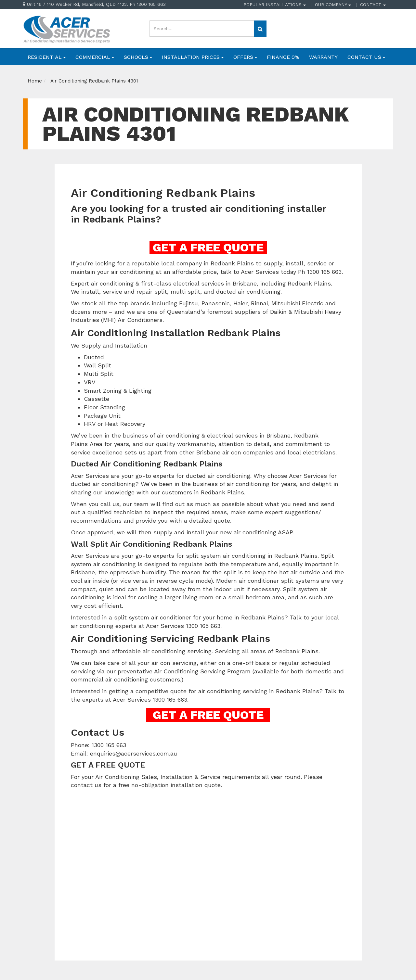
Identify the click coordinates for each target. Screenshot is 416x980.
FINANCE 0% (283, 57)
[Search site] (260, 29)
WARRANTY (323, 57)
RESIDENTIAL (47, 57)
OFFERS (245, 57)
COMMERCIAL (95, 57)
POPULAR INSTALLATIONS (275, 5)
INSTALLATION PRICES (193, 57)
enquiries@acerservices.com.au (134, 753)
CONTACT (373, 5)
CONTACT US (366, 57)
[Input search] (202, 29)
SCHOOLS (138, 57)
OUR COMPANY (333, 5)
